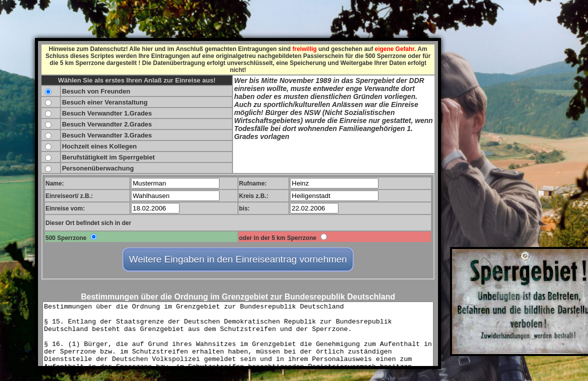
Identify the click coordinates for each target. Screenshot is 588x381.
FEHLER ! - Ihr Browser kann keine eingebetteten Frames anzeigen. (238, 203)
